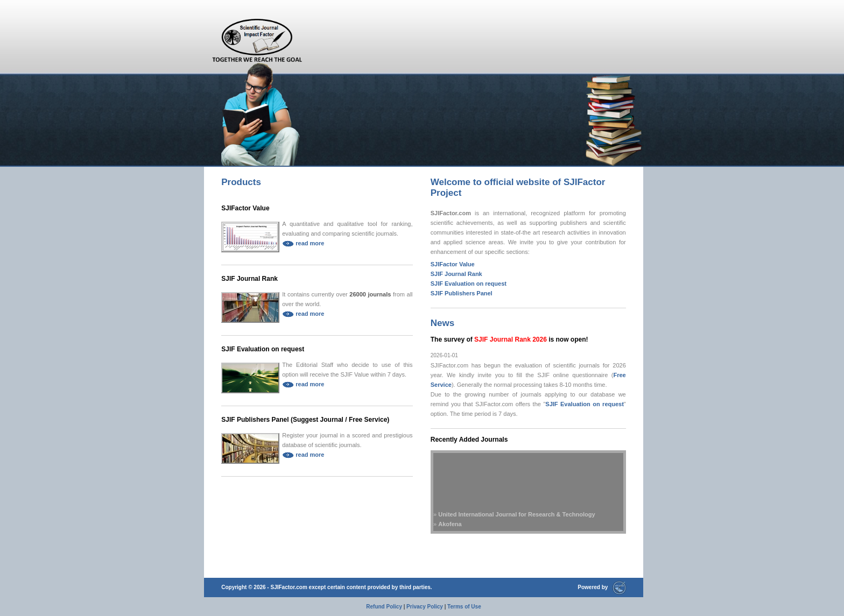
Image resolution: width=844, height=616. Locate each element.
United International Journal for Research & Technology (516, 516)
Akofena (450, 526)
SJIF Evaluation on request (263, 349)
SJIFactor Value (245, 208)
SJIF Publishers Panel (462, 293)
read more (303, 243)
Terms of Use (464, 607)
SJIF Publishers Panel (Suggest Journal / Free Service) (305, 420)
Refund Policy (384, 607)
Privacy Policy (425, 607)
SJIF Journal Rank (249, 279)
